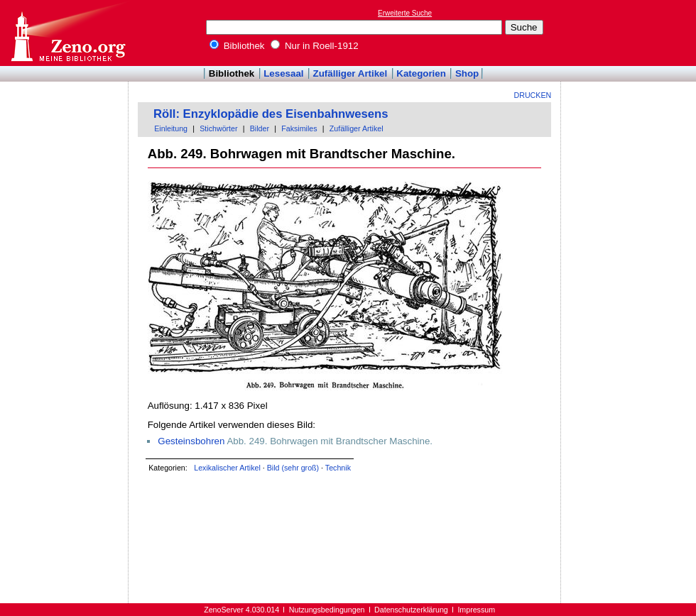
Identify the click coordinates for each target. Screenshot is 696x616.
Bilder (260, 128)
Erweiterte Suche (405, 13)
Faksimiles (299, 128)
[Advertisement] (65, 123)
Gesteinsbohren (191, 441)
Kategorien (421, 73)
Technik (338, 468)
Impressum (476, 610)
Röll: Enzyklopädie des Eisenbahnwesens (271, 114)
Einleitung (171, 128)
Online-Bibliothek (67, 33)
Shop (467, 73)
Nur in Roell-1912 (314, 46)
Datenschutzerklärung (411, 610)
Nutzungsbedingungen (327, 610)
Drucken (533, 95)
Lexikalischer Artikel (227, 468)
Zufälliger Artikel (350, 73)
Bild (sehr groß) (293, 468)
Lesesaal (283, 73)
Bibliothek (237, 46)
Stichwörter (218, 128)
